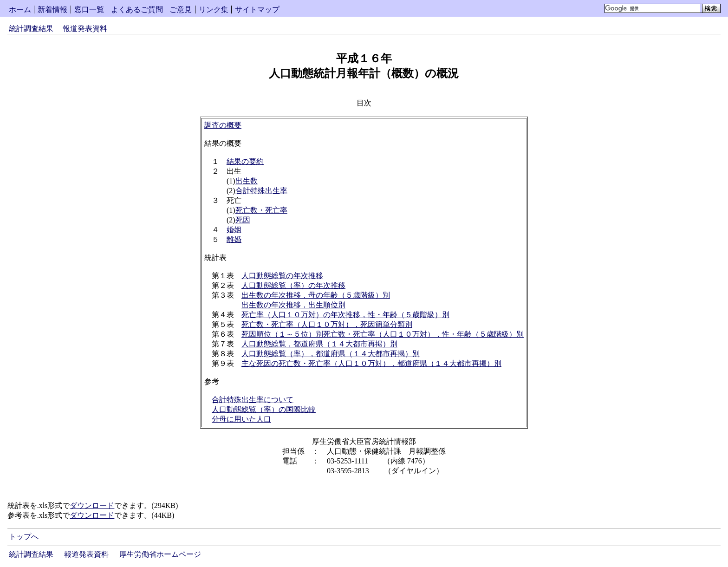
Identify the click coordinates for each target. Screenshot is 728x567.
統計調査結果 (31, 29)
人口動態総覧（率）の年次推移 (293, 285)
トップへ (24, 537)
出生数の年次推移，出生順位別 (293, 305)
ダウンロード (92, 505)
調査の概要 (223, 125)
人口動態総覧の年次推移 (282, 276)
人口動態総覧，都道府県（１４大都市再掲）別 (319, 344)
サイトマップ (257, 10)
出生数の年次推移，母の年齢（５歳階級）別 (316, 295)
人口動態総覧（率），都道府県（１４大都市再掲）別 (331, 354)
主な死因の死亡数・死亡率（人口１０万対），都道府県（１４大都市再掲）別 (371, 363)
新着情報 (52, 10)
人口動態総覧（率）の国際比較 (264, 409)
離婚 (234, 239)
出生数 (247, 181)
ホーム (20, 10)
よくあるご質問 (137, 10)
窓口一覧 (89, 10)
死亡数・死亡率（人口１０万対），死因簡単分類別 (327, 324)
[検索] (653, 8)
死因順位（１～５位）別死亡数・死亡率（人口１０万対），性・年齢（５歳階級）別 (383, 334)
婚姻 (234, 230)
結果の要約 (245, 161)
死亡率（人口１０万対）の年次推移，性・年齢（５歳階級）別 (345, 315)
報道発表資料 (85, 29)
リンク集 (214, 10)
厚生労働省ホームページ (160, 554)
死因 (243, 220)
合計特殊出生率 (261, 191)
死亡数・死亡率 (261, 210)
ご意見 (181, 10)
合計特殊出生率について (253, 400)
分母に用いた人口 (241, 419)
